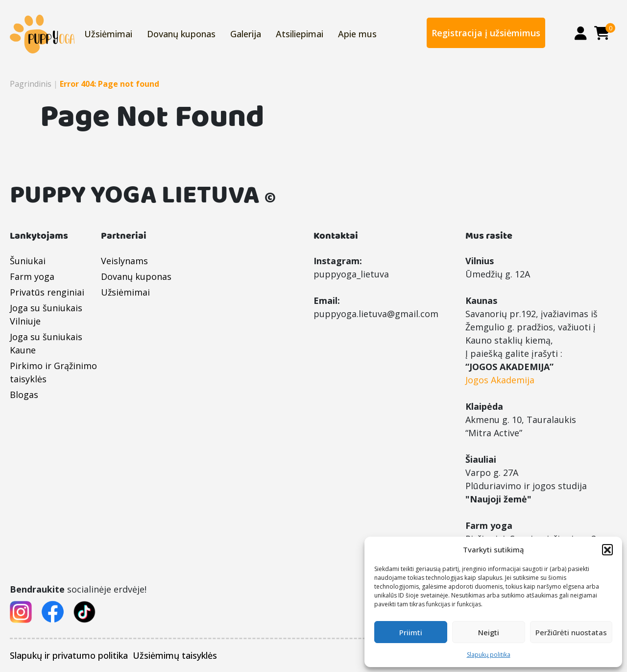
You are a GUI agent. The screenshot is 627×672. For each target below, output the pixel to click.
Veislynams (124, 261)
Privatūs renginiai (47, 292)
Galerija (246, 34)
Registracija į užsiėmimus (486, 33)
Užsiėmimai (108, 34)
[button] (607, 549)
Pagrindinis (31, 84)
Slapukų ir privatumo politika (69, 655)
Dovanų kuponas (181, 34)
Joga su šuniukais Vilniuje (46, 314)
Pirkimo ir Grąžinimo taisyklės (53, 372)
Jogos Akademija (500, 380)
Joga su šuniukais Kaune (46, 343)
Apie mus (357, 34)
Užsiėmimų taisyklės (175, 655)
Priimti (411, 632)
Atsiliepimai (300, 34)
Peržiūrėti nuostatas (571, 632)
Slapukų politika (489, 655)
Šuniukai (28, 261)
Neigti (489, 632)
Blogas (24, 395)
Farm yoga (32, 276)
